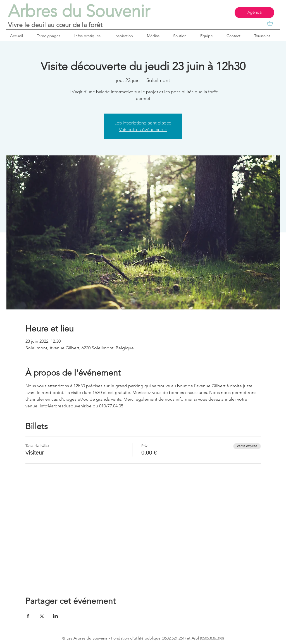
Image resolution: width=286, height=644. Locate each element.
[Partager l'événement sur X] (42, 616)
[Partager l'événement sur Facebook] (28, 616)
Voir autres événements (143, 129)
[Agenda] (254, 13)
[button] (272, 23)
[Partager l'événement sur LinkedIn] (55, 616)
